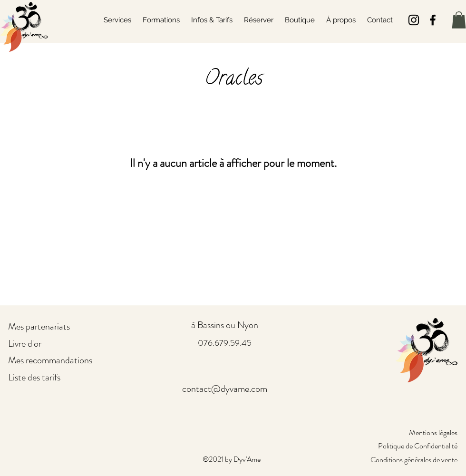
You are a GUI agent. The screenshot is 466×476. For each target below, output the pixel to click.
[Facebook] (433, 20)
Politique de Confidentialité (418, 446)
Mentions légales (433, 432)
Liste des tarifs (34, 377)
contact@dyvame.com (225, 389)
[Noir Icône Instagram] (414, 20)
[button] (459, 20)
